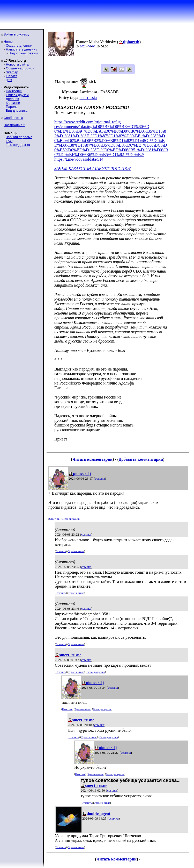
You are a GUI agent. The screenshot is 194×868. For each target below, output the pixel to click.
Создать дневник (19, 45)
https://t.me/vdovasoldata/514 (79, 159)
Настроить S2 (14, 125)
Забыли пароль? (19, 137)
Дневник (12, 99)
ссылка (100, 478)
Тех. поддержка (18, 145)
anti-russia (88, 98)
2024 (83, 46)
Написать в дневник (21, 49)
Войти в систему (16, 34)
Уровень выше (76, 551)
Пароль (12, 107)
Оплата (12, 76)
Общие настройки (20, 68)
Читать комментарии (92, 459)
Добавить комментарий (141, 459)
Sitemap (12, 72)
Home (8, 42)
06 (89, 46)
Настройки (14, 91)
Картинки (13, 103)
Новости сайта (17, 64)
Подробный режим (23, 53)
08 (94, 46)
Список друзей (17, 95)
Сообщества (13, 118)
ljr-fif (9, 80)
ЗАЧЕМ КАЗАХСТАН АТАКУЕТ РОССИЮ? (92, 169)
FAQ (9, 141)
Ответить (54, 519)
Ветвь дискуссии (71, 519)
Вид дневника (17, 111)
